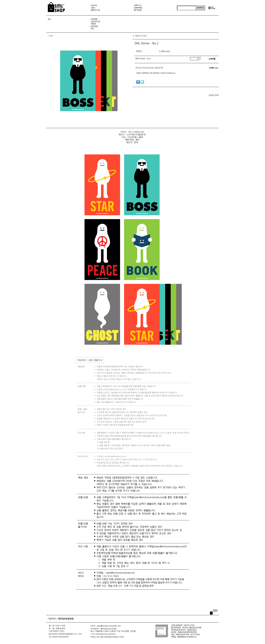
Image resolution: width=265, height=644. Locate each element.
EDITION (94, 26)
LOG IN (94, 5)
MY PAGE (138, 10)
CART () (138, 5)
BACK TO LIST (141, 36)
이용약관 (52, 619)
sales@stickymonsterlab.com (109, 626)
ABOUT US (95, 10)
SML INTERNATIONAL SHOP (112, 637)
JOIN (93, 8)
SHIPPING (138, 8)
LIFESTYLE (96, 22)
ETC (93, 29)
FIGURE (94, 19)
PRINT (94, 24)
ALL (49, 19)
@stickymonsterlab (109, 629)
